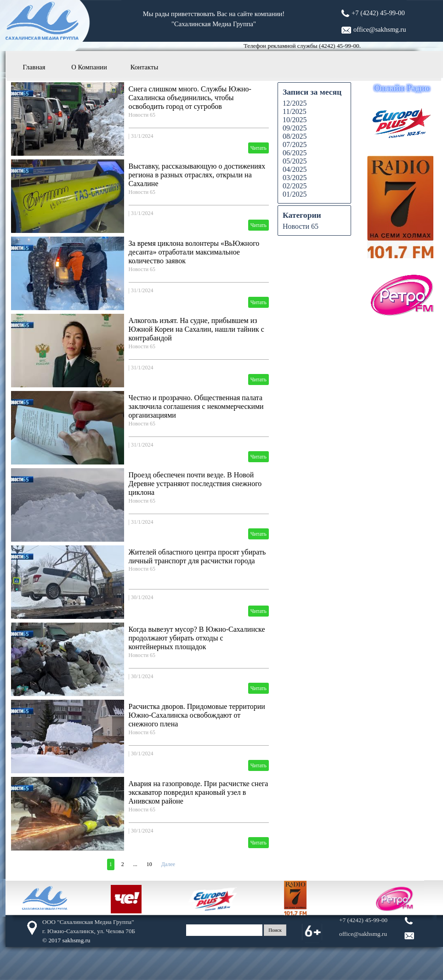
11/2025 (295, 111)
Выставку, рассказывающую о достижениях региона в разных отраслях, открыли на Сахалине (197, 175)
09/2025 (295, 128)
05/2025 (295, 161)
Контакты (145, 67)
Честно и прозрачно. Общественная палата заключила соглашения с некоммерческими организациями (196, 406)
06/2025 (295, 153)
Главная (34, 67)
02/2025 (295, 186)
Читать (258, 148)
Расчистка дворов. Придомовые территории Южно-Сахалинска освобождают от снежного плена (197, 715)
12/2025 (295, 103)
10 (149, 864)
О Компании (89, 67)
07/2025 (295, 144)
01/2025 (295, 194)
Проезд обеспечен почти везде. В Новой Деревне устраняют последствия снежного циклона (195, 484)
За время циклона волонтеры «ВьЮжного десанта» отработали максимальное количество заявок (194, 252)
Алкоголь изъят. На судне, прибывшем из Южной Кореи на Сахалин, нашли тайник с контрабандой (196, 329)
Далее (168, 864)
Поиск (275, 930)
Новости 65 (142, 115)
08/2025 (295, 136)
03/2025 (295, 178)
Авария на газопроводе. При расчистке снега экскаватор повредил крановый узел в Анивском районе (199, 792)
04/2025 (295, 169)
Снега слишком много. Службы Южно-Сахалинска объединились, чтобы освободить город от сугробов (190, 98)
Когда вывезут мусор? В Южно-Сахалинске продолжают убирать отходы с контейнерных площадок (197, 638)
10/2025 (295, 120)
